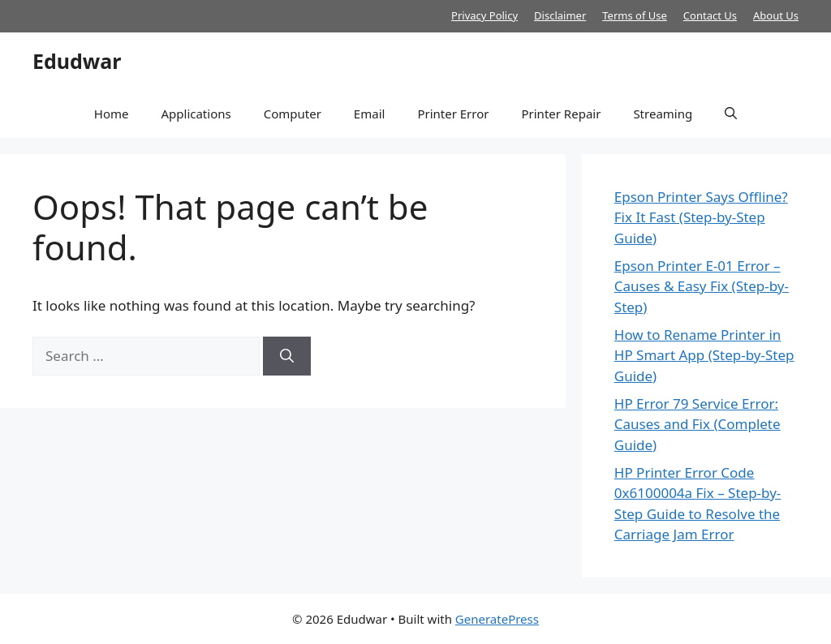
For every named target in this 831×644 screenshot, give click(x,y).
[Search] (287, 356)
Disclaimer (560, 15)
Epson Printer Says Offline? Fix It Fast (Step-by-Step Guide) (701, 217)
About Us (776, 15)
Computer (293, 114)
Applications (196, 114)
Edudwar (77, 61)
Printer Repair (561, 114)
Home (112, 114)
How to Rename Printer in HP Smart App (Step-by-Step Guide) (704, 355)
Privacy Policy (484, 15)
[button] (731, 114)
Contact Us (710, 15)
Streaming (663, 114)
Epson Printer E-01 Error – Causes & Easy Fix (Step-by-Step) (702, 286)
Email (370, 114)
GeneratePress (497, 619)
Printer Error (453, 114)
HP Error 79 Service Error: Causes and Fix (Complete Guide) (698, 424)
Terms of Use (635, 15)
